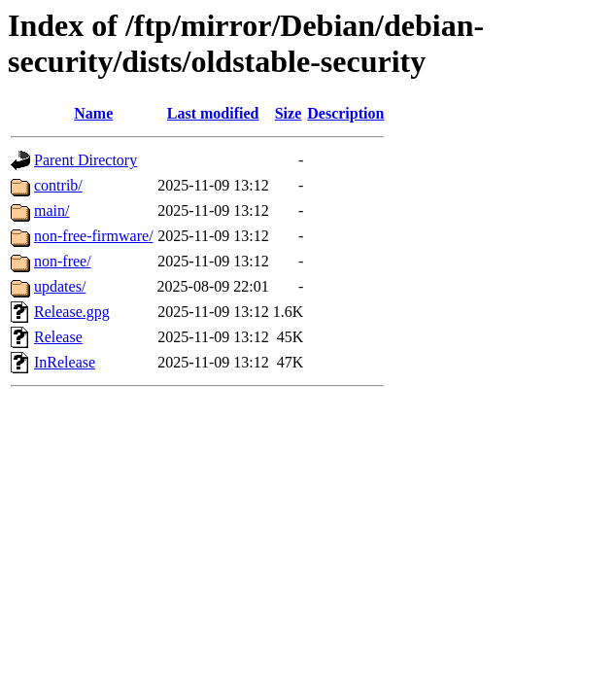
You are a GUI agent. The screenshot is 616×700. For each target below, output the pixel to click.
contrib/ (58, 185)
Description (345, 113)
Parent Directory (86, 160)
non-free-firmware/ (94, 236)
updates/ (60, 286)
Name (93, 113)
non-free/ (63, 261)
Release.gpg (72, 312)
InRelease (65, 362)
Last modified (213, 113)
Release (58, 337)
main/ (51, 210)
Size (289, 113)
